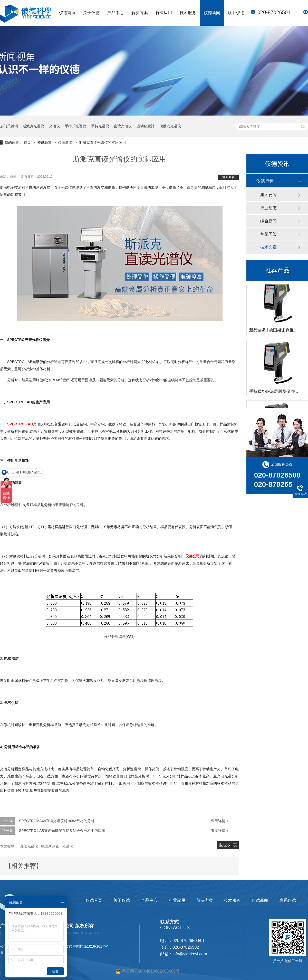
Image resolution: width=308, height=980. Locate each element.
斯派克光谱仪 (33, 126)
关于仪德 (91, 13)
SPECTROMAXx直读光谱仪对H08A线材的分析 (57, 821)
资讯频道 (45, 142)
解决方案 (140, 13)
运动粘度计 (146, 126)
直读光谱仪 (123, 126)
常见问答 (268, 234)
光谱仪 (54, 126)
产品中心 (115, 13)
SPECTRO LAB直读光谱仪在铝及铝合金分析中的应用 (62, 831)
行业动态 (268, 208)
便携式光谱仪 (170, 126)
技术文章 (268, 247)
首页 (28, 142)
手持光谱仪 (100, 126)
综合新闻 (268, 221)
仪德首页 (67, 13)
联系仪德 (236, 13)
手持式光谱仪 (75, 126)
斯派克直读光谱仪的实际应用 (102, 142)
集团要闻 (268, 195)
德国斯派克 (50, 846)
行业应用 (164, 13)
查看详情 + (220, 821)
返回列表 (228, 177)
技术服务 (188, 13)
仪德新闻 (212, 13)
